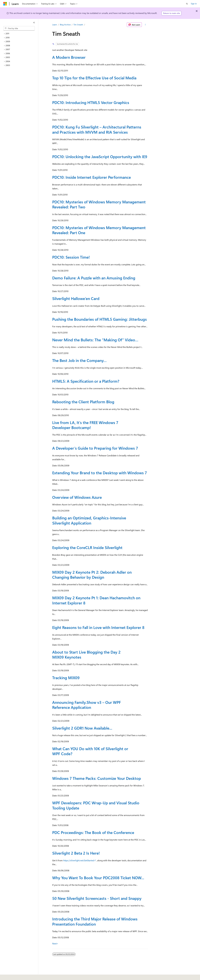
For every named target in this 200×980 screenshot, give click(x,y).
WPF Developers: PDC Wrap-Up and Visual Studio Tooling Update (96, 805)
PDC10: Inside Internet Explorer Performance (92, 177)
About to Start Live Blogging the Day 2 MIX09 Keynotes (86, 654)
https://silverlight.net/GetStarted (79, 860)
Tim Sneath (78, 25)
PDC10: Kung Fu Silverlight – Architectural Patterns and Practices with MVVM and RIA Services (97, 129)
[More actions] (145, 25)
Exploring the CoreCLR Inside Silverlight (87, 547)
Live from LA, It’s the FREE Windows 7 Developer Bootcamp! (85, 425)
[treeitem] (20, 34)
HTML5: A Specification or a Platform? (86, 381)
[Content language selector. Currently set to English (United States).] (16, 976)
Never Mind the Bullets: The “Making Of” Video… (95, 340)
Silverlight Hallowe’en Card (76, 298)
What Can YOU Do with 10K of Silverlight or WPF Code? (90, 751)
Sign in (194, 4)
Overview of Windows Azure (77, 497)
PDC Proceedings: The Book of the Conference (93, 832)
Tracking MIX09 (66, 678)
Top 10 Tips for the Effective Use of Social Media (94, 78)
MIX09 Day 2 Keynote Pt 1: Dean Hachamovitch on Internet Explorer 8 (96, 600)
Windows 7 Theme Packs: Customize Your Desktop (97, 778)
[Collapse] (34, 23)
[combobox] (19, 28)
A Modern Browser (69, 57)
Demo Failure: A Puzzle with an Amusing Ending (94, 278)
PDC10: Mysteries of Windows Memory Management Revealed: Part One (99, 230)
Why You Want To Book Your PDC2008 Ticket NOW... (98, 878)
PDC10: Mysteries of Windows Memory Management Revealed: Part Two (99, 204)
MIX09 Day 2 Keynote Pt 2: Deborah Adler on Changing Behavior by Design (92, 575)
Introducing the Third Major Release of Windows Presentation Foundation (95, 921)
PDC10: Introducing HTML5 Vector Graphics (91, 102)
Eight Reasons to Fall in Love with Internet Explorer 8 (98, 627)
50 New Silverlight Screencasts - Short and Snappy (97, 898)
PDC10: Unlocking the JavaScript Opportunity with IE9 (100, 157)
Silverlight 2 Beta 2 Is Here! (76, 853)
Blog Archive (65, 25)
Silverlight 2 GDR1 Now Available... (82, 728)
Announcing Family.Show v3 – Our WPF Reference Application (87, 705)
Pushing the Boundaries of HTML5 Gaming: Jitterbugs (100, 319)
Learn (55, 25)
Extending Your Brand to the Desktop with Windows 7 (100, 473)
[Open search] (187, 4)
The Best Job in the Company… (79, 360)
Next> (55, 943)
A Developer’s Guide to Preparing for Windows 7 (95, 448)
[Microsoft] (5, 4)
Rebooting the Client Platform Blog (83, 402)
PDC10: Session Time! (71, 257)
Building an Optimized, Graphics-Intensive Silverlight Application (89, 520)
